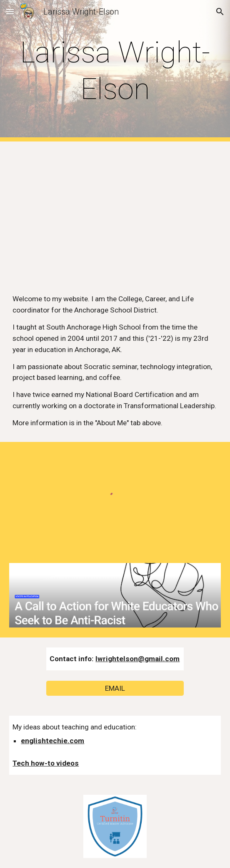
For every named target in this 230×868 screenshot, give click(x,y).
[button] (10, 11)
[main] (115, 71)
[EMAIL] (115, 688)
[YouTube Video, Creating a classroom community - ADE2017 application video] (115, 211)
